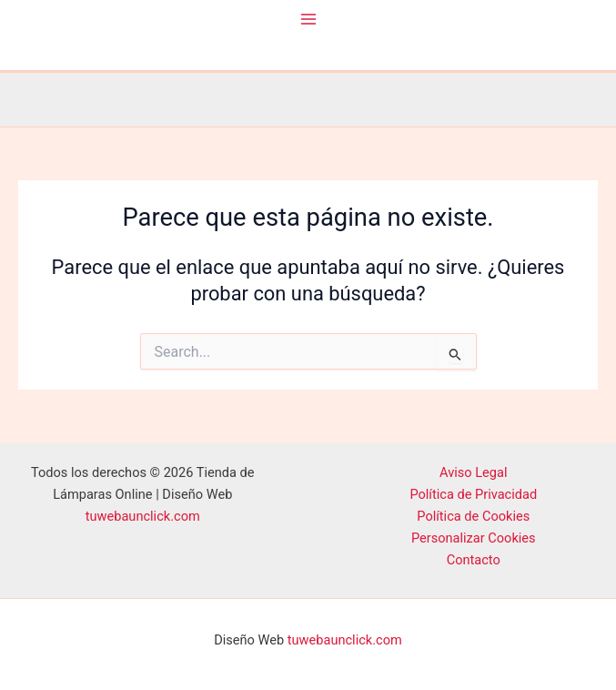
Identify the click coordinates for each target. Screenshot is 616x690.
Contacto (474, 560)
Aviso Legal (473, 472)
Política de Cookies (473, 516)
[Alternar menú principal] (308, 19)
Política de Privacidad (473, 494)
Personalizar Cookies (474, 538)
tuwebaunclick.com (143, 516)
